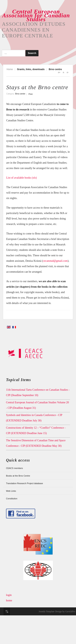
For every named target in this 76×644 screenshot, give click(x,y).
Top (7, 611)
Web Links (11, 491)
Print (31, 94)
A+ (59, 72)
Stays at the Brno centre (37, 87)
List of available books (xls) (21, 178)
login (9, 595)
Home (10, 69)
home (9, 600)
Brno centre (20, 94)
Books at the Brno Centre (18, 476)
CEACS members (14, 468)
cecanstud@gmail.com (55, 261)
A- (68, 72)
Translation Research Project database (24, 483)
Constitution (12, 499)
